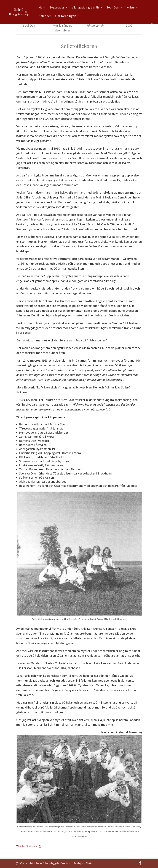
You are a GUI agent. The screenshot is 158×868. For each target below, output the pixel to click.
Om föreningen (66, 16)
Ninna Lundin (96, 25)
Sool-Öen (113, 8)
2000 (129, 25)
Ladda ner (47, 846)
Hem (42, 8)
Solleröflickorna (28, 846)
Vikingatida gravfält (85, 8)
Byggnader (57, 8)
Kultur (131, 8)
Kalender (45, 16)
